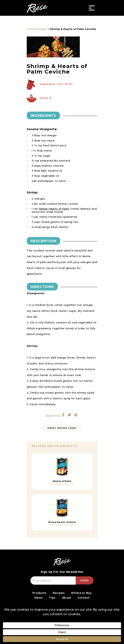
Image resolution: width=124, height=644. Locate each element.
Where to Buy (81, 593)
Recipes (42, 29)
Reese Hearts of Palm (54, 209)
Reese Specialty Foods (37, 8)
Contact (84, 598)
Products (39, 593)
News (39, 598)
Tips (52, 598)
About (67, 598)
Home (31, 29)
